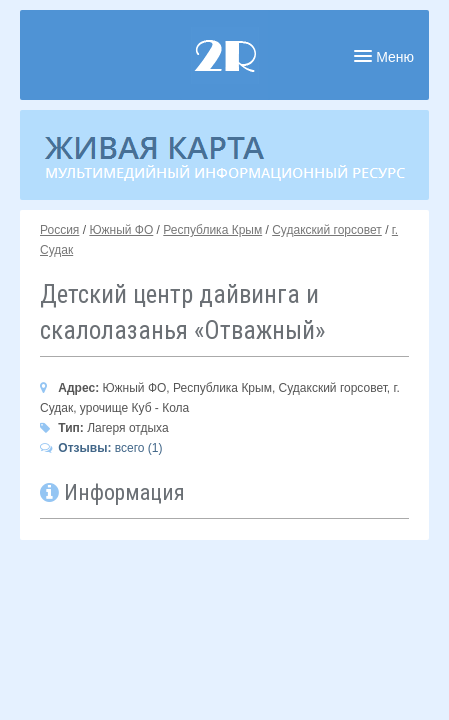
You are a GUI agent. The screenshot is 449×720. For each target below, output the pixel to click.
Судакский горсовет (327, 230)
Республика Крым (212, 230)
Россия (59, 230)
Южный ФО (121, 230)
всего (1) (101, 448)
